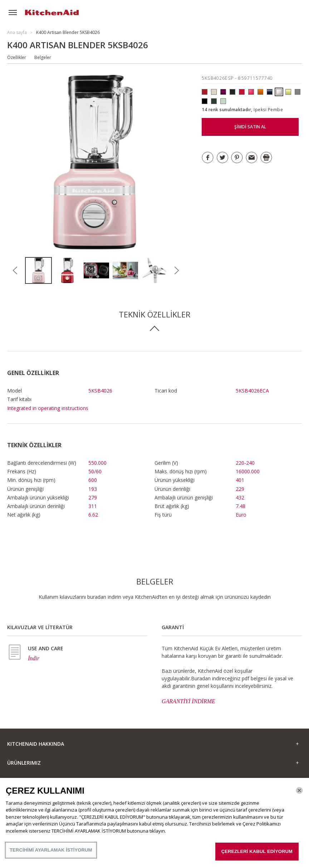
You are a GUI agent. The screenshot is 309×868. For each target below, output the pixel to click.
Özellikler (17, 57)
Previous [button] (15, 271)
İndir (34, 658)
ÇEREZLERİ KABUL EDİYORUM (257, 851)
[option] (40, 270)
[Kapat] (299, 790)
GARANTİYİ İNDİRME (188, 701)
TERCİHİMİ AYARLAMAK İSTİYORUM (51, 850)
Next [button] (177, 271)
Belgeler (43, 57)
